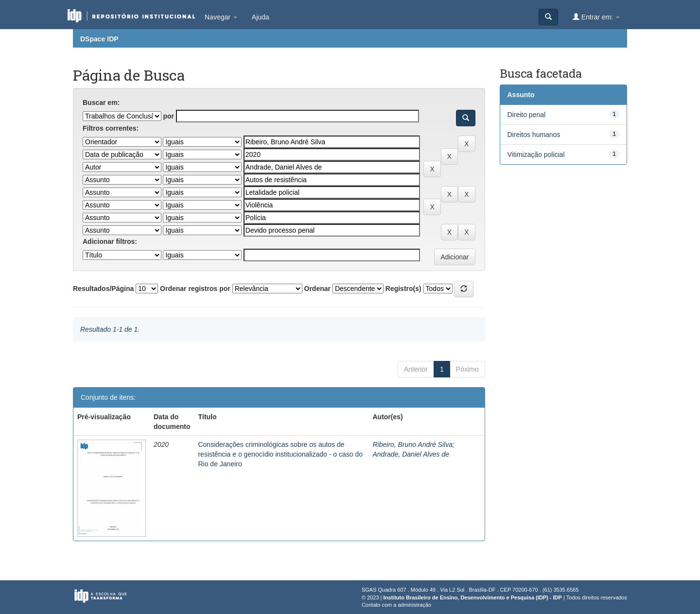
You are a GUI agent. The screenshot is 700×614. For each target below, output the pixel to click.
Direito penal (527, 115)
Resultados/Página (103, 289)
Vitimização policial (536, 154)
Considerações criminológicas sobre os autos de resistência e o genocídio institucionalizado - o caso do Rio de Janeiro (280, 454)
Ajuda (261, 17)
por (168, 116)
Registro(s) (403, 289)
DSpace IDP (99, 39)
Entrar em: (596, 17)
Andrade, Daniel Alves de (411, 454)
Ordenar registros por (195, 289)
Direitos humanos (534, 135)
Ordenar (317, 289)
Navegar (221, 17)
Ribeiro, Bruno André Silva (412, 444)
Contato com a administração (396, 605)
